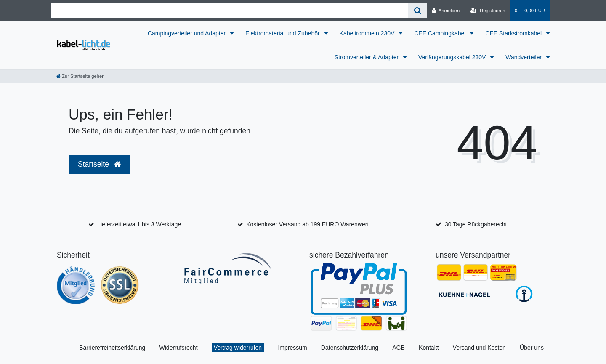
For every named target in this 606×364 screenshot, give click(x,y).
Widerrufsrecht (179, 348)
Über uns (532, 348)
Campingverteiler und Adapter (187, 33)
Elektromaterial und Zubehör (283, 33)
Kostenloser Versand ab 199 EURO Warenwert (307, 224)
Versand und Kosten (479, 348)
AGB (399, 348)
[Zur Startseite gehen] (80, 76)
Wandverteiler (524, 57)
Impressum (292, 348)
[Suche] (418, 11)
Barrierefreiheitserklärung (112, 348)
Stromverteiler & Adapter (367, 57)
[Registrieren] (488, 11)
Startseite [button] (99, 164)
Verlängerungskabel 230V (453, 57)
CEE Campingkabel (441, 33)
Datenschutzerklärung (350, 348)
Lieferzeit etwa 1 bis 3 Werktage (139, 224)
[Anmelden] (446, 11)
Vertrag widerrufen (238, 348)
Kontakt (429, 348)
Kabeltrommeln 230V (368, 33)
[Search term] (229, 11)
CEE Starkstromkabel (514, 33)
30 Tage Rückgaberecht (476, 224)
